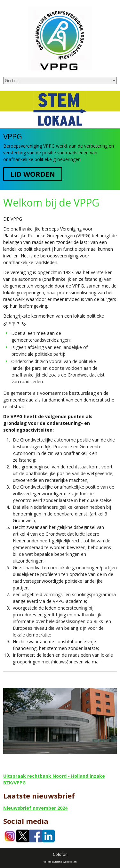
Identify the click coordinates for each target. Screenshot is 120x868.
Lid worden (33, 174)
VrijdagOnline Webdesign (60, 861)
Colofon (60, 854)
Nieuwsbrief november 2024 (35, 808)
